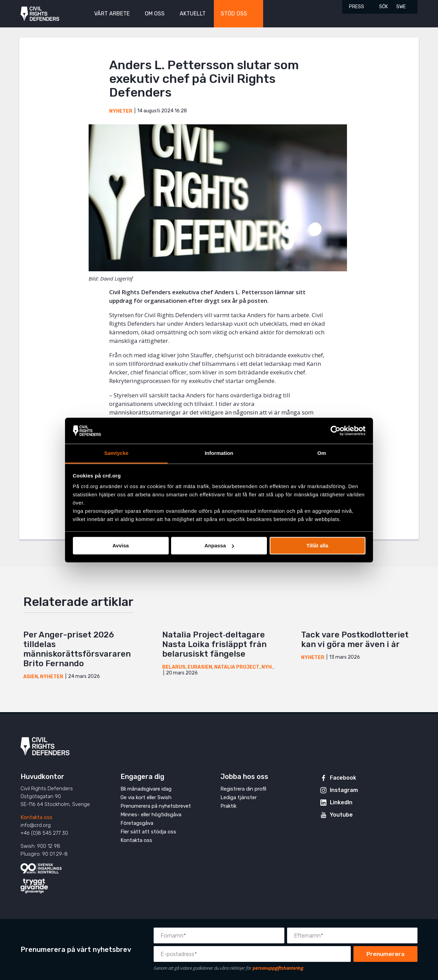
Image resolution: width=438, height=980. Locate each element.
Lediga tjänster (239, 797)
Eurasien (200, 667)
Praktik (228, 806)
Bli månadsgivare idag (146, 789)
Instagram (344, 790)
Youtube (341, 815)
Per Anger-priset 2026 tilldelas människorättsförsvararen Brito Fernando (77, 649)
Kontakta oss (36, 817)
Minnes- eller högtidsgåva (151, 815)
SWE (401, 7)
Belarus (174, 667)
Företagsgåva (137, 823)
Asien (31, 677)
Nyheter (121, 111)
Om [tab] (321, 453)
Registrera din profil (243, 789)
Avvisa (121, 545)
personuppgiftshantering (278, 968)
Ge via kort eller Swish (146, 797)
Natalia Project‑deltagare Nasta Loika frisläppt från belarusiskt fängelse (214, 644)
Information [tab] (219, 453)
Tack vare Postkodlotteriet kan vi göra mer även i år (355, 640)
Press (357, 7)
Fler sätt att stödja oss (148, 832)
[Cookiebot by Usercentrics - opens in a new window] (336, 431)
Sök (384, 7)
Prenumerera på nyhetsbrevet (156, 806)
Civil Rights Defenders (40, 14)
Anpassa (219, 545)
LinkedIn (341, 802)
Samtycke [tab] (117, 453)
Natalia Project (237, 667)
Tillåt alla (318, 545)
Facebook (343, 778)
